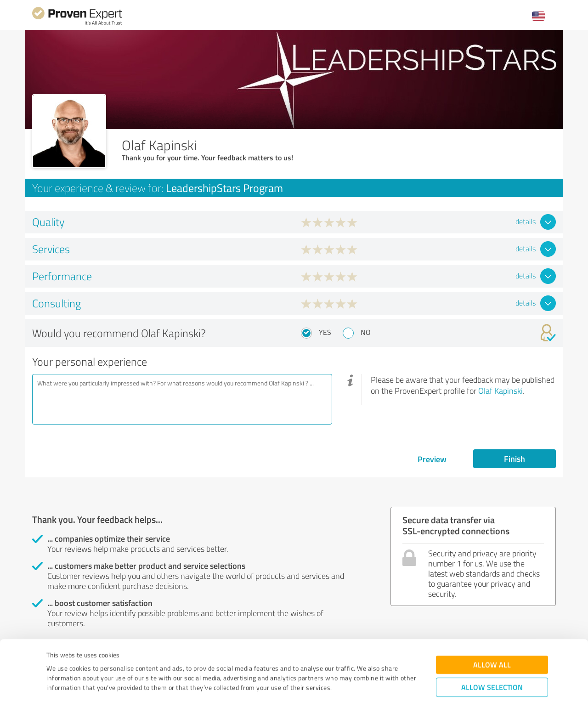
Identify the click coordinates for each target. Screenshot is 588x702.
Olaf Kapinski (500, 391)
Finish (514, 459)
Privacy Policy (93, 659)
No (366, 332)
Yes (325, 332)
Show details (352, 685)
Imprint (57, 659)
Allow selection (492, 639)
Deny (492, 668)
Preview (432, 459)
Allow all (492, 617)
